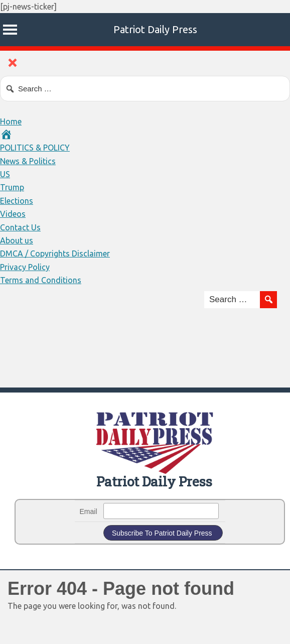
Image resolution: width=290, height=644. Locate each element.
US (5, 174)
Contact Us (20, 227)
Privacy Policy (25, 267)
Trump (12, 187)
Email (89, 511)
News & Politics (28, 161)
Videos (13, 214)
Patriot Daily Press (155, 29)
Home (11, 121)
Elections (17, 201)
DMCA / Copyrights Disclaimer (55, 253)
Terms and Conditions (41, 280)
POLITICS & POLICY (35, 148)
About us (17, 240)
